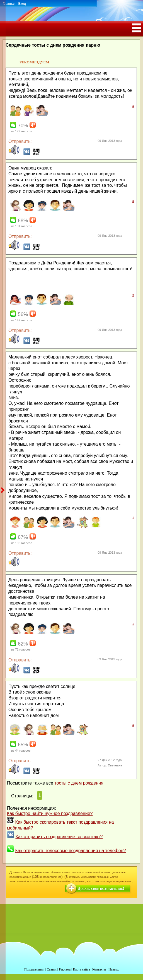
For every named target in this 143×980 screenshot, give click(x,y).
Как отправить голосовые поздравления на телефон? (70, 851)
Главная (9, 4)
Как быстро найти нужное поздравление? (50, 813)
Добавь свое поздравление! (101, 889)
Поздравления (34, 969)
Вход (22, 4)
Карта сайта (82, 969)
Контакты (99, 969)
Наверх (114, 969)
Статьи (51, 969)
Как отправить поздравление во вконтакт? (59, 837)
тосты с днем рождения (79, 783)
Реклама (65, 969)
